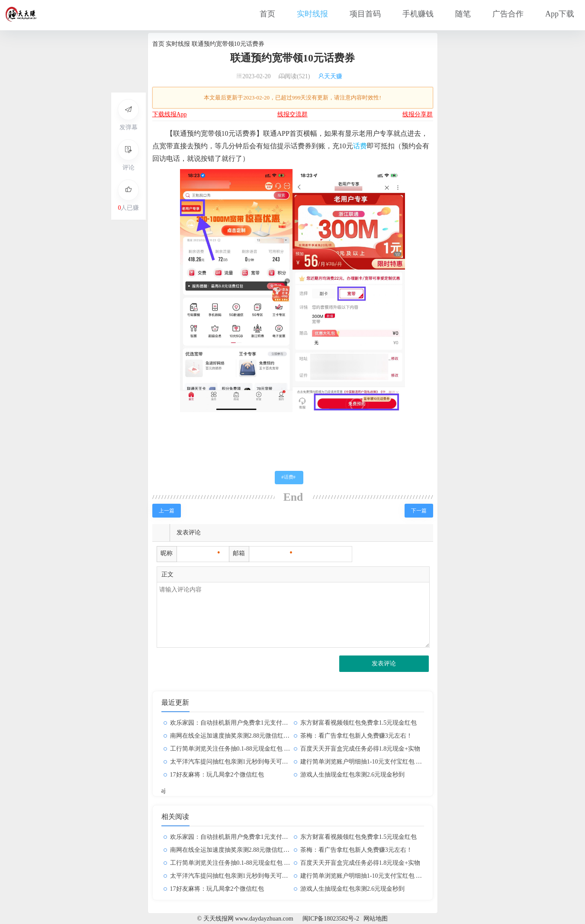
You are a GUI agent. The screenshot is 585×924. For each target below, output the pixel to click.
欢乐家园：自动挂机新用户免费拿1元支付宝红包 (235, 723)
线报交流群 (292, 114)
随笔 (463, 14)
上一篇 (167, 511)
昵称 (167, 553)
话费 (360, 146)
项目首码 (365, 14)
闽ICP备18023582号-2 (331, 919)
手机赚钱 (418, 14)
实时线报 (312, 14)
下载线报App (170, 114)
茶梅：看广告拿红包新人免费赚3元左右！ (356, 736)
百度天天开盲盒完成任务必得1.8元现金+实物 (360, 749)
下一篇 (419, 511)
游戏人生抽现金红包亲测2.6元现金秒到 (353, 775)
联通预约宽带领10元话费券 (292, 58)
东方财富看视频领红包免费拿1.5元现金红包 (359, 723)
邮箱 (239, 553)
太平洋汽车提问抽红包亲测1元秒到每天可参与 (232, 762)
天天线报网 (170, 456)
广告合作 (508, 14)
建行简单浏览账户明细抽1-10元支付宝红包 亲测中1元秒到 (378, 762)
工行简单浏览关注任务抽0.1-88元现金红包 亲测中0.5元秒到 (249, 749)
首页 (267, 14)
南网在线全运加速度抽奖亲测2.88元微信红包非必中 (239, 736)
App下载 (560, 14)
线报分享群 (418, 114)
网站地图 (376, 919)
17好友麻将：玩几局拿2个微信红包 (217, 775)
